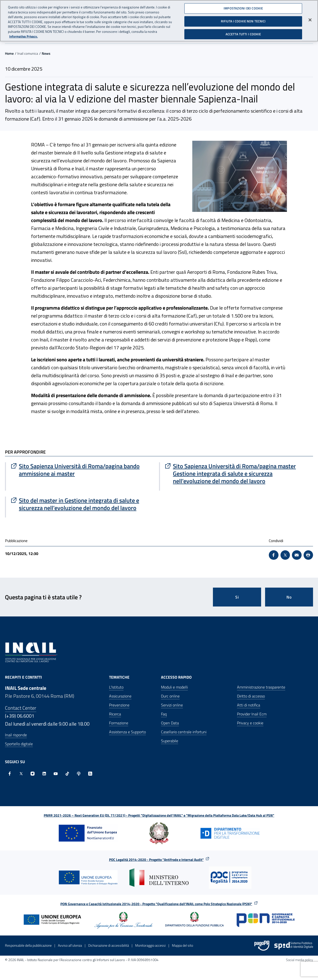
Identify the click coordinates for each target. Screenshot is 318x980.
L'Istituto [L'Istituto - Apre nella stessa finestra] (116, 687)
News (46, 53)
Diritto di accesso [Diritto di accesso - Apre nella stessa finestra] (251, 696)
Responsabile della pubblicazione (28, 945)
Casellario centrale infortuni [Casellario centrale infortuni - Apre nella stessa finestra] (184, 732)
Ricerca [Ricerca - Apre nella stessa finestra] (115, 714)
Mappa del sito (182, 945)
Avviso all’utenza (70, 945)
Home (9, 53)
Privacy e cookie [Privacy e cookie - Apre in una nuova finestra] (250, 723)
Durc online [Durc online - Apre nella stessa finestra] (170, 696)
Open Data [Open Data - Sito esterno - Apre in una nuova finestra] (170, 723)
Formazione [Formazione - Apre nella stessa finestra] (119, 723)
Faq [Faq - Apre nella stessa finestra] (164, 714)
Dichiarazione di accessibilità (109, 945)
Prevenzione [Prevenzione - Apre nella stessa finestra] (119, 705)
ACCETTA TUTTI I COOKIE (243, 34)
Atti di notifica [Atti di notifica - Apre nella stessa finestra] (249, 705)
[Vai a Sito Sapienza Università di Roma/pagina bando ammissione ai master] (82, 470)
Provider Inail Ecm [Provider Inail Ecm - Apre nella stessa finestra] (252, 714)
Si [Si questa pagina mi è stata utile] (237, 597)
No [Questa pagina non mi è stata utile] (289, 597)
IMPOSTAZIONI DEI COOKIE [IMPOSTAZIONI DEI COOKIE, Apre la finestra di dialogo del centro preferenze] (243, 8)
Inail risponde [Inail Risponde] (16, 735)
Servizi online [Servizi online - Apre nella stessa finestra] (172, 705)
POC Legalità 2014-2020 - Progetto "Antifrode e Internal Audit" (156, 860)
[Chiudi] (310, 20)
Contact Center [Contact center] (21, 708)
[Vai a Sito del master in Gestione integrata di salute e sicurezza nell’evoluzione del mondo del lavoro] (82, 504)
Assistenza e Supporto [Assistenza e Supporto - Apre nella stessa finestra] (127, 732)
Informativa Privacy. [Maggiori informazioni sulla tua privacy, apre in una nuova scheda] (23, 36)
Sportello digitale (19, 744)
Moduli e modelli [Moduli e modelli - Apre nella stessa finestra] (174, 687)
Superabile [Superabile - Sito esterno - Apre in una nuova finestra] (170, 741)
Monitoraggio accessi (150, 945)
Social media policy (299, 960)
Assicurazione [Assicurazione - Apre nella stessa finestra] (120, 696)
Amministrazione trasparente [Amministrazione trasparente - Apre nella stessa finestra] (261, 687)
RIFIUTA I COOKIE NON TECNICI (243, 21)
